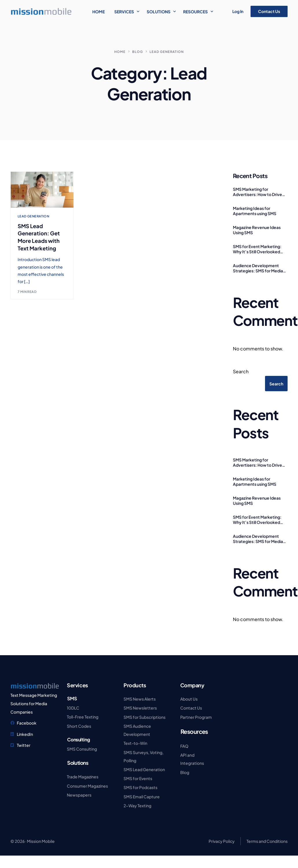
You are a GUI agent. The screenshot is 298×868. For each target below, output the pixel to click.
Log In (238, 11)
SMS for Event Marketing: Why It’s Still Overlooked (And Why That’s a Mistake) (259, 249)
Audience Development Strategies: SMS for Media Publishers (258, 268)
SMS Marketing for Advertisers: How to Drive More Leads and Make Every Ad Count (260, 192)
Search (241, 371)
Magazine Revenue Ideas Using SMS (257, 230)
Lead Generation (34, 216)
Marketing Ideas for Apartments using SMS (255, 211)
